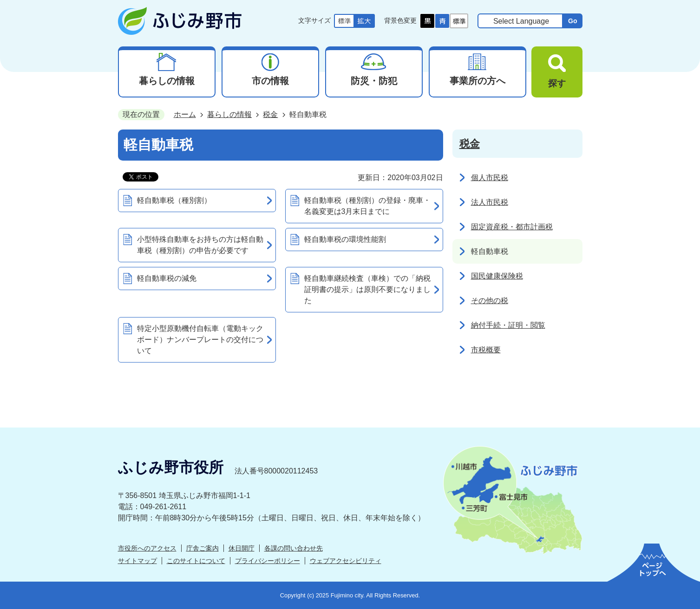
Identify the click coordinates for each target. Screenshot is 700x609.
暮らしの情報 (229, 114)
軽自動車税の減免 (167, 278)
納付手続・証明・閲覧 (508, 325)
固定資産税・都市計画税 (512, 227)
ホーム (185, 114)
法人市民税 (490, 202)
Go (573, 21)
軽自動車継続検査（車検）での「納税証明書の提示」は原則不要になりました (367, 289)
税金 (270, 114)
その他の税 (490, 301)
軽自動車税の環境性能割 (345, 239)
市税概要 (486, 350)
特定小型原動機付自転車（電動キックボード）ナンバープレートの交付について (200, 340)
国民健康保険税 (497, 276)
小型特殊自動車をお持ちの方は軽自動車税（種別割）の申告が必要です (200, 245)
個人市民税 (490, 178)
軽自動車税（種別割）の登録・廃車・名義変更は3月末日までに (367, 206)
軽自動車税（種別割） (174, 200)
